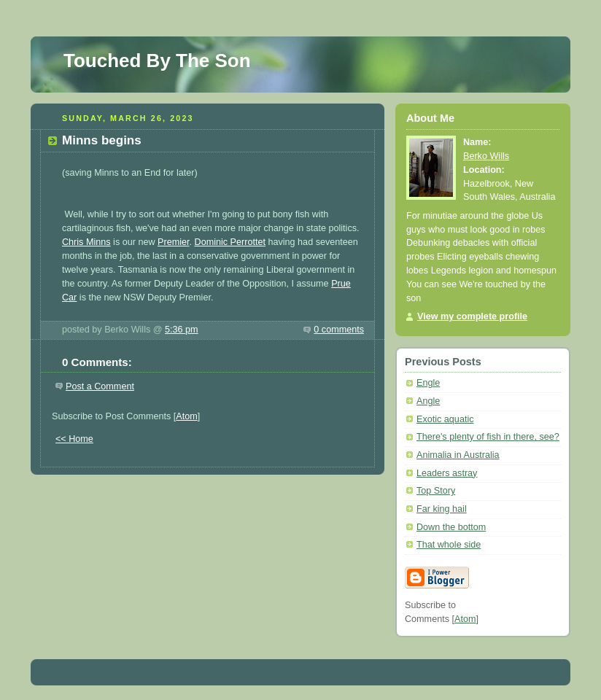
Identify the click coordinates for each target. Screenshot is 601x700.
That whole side (449, 545)
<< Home (74, 439)
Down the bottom (451, 527)
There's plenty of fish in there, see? (488, 437)
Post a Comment (100, 386)
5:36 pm (182, 330)
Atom (186, 416)
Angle (428, 401)
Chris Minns (86, 242)
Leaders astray (447, 473)
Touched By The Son (157, 61)
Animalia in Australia (458, 455)
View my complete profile (472, 316)
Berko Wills (486, 156)
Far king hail (442, 509)
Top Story (436, 491)
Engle (428, 383)
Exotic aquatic (445, 419)
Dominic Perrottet (230, 242)
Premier (173, 242)
